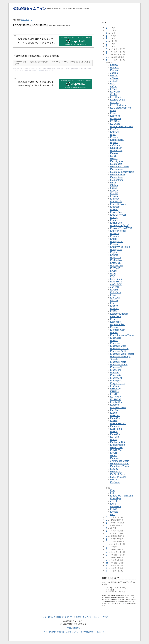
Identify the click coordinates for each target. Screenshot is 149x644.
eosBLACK (116, 284)
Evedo (114, 413)
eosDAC (115, 287)
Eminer (114, 209)
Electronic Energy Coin (122, 172)
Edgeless (115, 116)
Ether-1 (114, 340)
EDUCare (115, 124)
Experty (114, 469)
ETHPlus (115, 391)
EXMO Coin (116, 448)
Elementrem (117, 180)
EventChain (116, 418)
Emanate (115, 199)
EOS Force (116, 279)
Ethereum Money (119, 365)
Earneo (114, 70)
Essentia (115, 327)
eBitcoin (114, 78)
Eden (113, 110)
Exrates (114, 512)
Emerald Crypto (118, 204)
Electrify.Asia (117, 161)
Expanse (115, 458)
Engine (114, 252)
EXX (113, 514)
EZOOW (115, 480)
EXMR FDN (116, 450)
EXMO (114, 509)
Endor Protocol (118, 231)
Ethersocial (116, 378)
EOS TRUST (117, 282)
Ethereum (115, 343)
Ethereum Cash (118, 346)
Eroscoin (115, 308)
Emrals (114, 220)
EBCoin (114, 76)
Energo (114, 244)
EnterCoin (115, 263)
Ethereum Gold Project (122, 354)
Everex (114, 421)
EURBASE (116, 399)
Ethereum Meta (118, 362)
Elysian (114, 196)
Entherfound (117, 266)
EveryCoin (116, 434)
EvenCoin (115, 415)
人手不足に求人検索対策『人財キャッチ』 (61, 632)
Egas (113, 134)
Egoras (114, 137)
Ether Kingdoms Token (122, 335)
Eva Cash (115, 410)
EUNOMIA (116, 397)
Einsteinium (116, 148)
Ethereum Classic (119, 349)
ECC (113, 84)
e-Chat (114, 86)
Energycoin (116, 250)
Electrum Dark (118, 175)
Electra (114, 159)
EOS (113, 276)
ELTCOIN (115, 191)
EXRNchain (116, 472)
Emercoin (115, 207)
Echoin (114, 89)
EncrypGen (116, 223)
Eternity (114, 332)
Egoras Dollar (117, 140)
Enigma (114, 255)
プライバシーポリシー (92, 617)
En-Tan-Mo (116, 260)
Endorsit (114, 233)
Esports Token (118, 324)
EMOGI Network (119, 215)
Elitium (114, 183)
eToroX (114, 501)
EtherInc (115, 373)
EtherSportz (116, 381)
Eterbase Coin (118, 330)
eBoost (114, 81)
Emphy (114, 217)
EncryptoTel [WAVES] (121, 228)
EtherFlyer (116, 498)
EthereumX (116, 367)
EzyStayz (115, 482)
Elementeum (117, 177)
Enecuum (115, 236)
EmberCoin (116, 201)
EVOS (113, 439)
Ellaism (114, 185)
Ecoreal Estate (118, 100)
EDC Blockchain (119, 105)
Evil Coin (115, 437)
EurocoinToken (118, 407)
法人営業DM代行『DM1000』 (93, 632)
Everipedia (116, 426)
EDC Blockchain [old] (121, 108)
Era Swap (115, 298)
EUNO (114, 394)
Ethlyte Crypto (118, 383)
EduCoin (115, 129)
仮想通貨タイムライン (30, 9)
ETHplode (115, 389)
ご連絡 (105, 617)
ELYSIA (114, 193)
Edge (113, 113)
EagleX (114, 65)
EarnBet (114, 68)
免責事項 (77, 617)
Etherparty (116, 375)
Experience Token (119, 466)
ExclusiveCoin (118, 445)
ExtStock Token (118, 474)
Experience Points (120, 464)
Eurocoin (115, 405)
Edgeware (115, 118)
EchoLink (115, 92)
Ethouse (114, 386)
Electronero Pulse (119, 167)
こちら (39, 70)
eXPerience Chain (120, 461)
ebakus (114, 73)
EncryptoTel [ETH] (120, 225)
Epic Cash (116, 292)
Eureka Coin (117, 402)
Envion (114, 271)
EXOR (114, 453)
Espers (114, 319)
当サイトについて (48, 617)
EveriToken (116, 429)
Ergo (113, 303)
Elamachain (116, 151)
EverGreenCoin (118, 423)
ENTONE (115, 268)
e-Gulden (115, 145)
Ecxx (113, 490)
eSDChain (116, 316)
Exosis (114, 456)
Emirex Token (117, 212)
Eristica (114, 306)
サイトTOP (25, 20)
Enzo (113, 274)
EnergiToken (117, 241)
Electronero (116, 164)
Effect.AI (115, 132)
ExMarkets (116, 506)
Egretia (114, 143)
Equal (113, 295)
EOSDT (114, 290)
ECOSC (114, 102)
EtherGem (116, 370)
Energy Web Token (120, 247)
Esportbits (115, 322)
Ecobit (113, 94)
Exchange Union (119, 442)
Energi (114, 239)
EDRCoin (115, 121)
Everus (114, 431)
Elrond (114, 188)
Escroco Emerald (119, 314)
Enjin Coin (116, 258)
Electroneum (117, 169)
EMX (113, 493)
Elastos (114, 153)
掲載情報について (65, 617)
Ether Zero (116, 338)
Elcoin (113, 156)
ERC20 (114, 300)
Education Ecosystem (121, 126)
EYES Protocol (118, 477)
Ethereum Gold (118, 351)
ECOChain (116, 97)
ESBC (113, 311)
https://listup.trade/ (75, 628)
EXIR (113, 504)
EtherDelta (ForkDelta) (122, 496)
